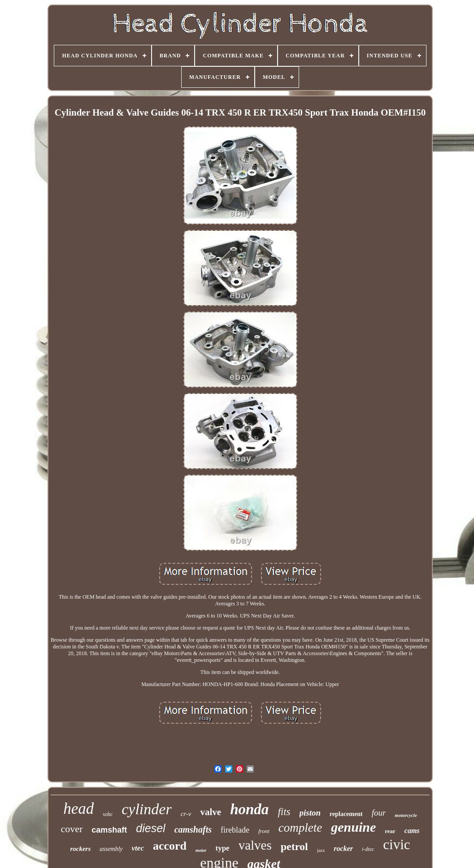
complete (300, 828)
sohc (108, 814)
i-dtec (368, 849)
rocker (343, 849)
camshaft (109, 830)
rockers (80, 849)
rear (390, 831)
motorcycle (406, 815)
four (379, 813)
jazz (321, 850)
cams (412, 831)
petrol (294, 846)
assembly (111, 849)
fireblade (235, 830)
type (222, 848)
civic (396, 844)
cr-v (186, 814)
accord (170, 846)
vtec (138, 848)
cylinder (146, 809)
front (264, 831)
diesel (150, 828)
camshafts (193, 829)
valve (211, 812)
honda (249, 809)
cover (72, 829)
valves (255, 845)
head (78, 809)
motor (201, 850)
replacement (346, 814)
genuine (353, 827)
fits (284, 812)
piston (310, 813)
